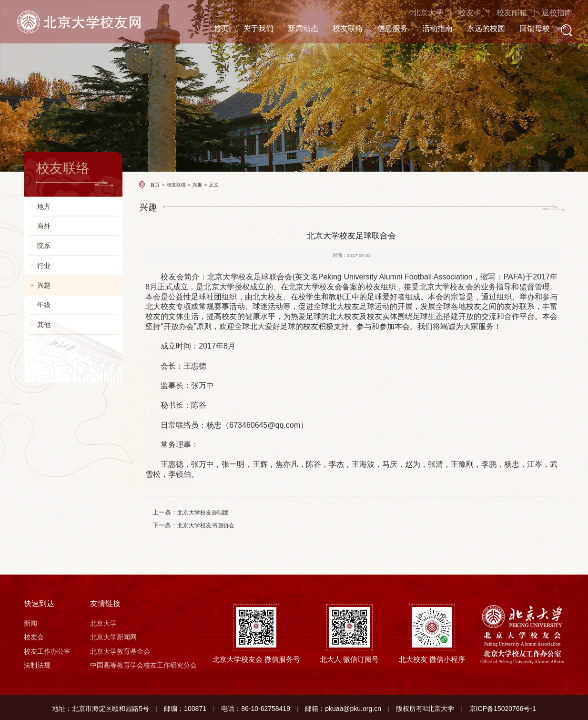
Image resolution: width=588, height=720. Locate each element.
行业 (44, 265)
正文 (214, 185)
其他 (44, 324)
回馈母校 (527, 29)
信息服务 (385, 29)
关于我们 (250, 29)
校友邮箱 (503, 13)
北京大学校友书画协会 (203, 524)
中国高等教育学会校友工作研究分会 (143, 663)
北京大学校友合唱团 (201, 512)
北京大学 (420, 13)
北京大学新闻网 (113, 636)
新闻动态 (295, 29)
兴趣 (44, 285)
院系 (44, 246)
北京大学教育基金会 (120, 649)
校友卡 (462, 13)
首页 (213, 29)
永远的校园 (478, 29)
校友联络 (340, 29)
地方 (44, 206)
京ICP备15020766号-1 (503, 707)
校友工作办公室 (47, 649)
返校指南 (549, 13)
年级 (44, 305)
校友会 (34, 636)
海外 (44, 226)
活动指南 (429, 29)
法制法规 (37, 663)
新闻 (30, 621)
